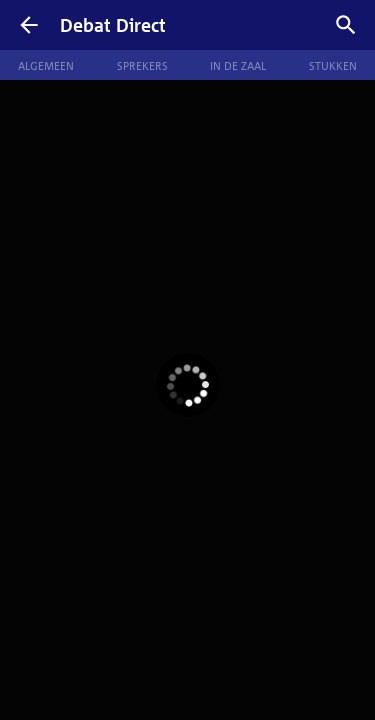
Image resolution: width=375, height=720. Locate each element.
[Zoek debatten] (346, 25)
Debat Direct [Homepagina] (113, 25)
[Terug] (29, 25)
